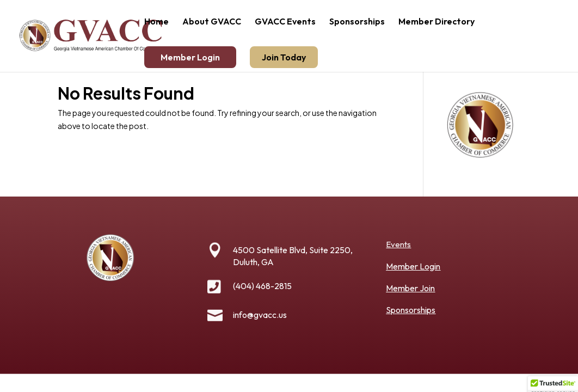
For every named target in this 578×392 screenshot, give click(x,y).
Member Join (410, 288)
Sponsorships (357, 22)
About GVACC (212, 22)
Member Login (190, 57)
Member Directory (436, 22)
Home (156, 22)
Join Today (284, 57)
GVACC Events (285, 22)
